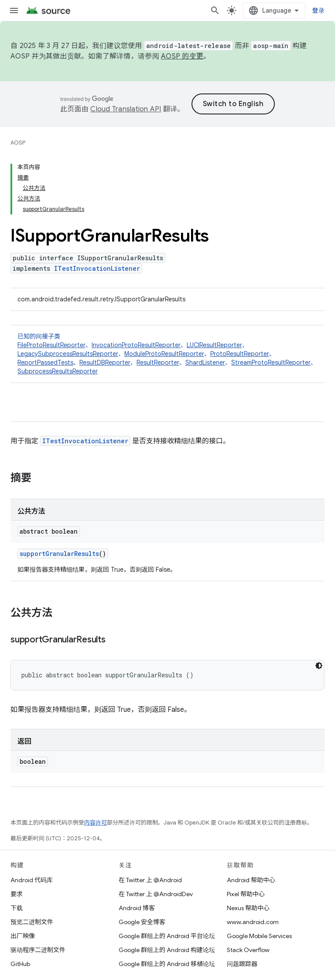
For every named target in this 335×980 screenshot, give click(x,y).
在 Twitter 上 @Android (150, 880)
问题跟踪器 (242, 964)
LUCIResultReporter (214, 345)
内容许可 (96, 823)
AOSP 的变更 (182, 56)
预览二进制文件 (32, 922)
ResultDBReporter (105, 362)
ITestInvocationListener (97, 268)
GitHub (20, 964)
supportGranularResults (59, 554)
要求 (17, 894)
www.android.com (253, 922)
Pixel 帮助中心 (246, 894)
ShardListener (205, 362)
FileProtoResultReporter (51, 345)
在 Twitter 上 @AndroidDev (156, 894)
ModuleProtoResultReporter (164, 354)
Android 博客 (137, 908)
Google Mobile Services (259, 936)
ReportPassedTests (45, 362)
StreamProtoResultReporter (271, 362)
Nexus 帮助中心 (248, 908)
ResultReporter (158, 362)
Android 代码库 (32, 880)
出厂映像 (23, 936)
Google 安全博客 (142, 922)
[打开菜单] (14, 10)
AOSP (18, 143)
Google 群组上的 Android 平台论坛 (167, 936)
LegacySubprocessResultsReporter (68, 354)
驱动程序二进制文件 (38, 950)
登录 (319, 10)
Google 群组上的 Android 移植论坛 (167, 964)
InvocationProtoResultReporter (136, 345)
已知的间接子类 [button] (167, 354)
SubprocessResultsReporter (58, 371)
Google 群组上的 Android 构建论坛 (167, 950)
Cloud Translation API (126, 109)
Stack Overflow (248, 950)
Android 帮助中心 (251, 880)
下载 (17, 908)
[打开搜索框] (215, 10)
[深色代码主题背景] (319, 666)
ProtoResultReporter (240, 354)
